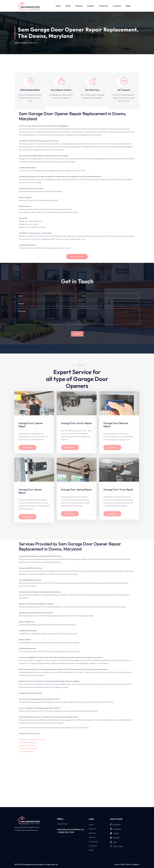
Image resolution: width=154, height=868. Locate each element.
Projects (91, 6)
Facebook (115, 825)
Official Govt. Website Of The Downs (32, 739)
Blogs (128, 6)
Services (79, 6)
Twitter (114, 833)
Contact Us (103, 6)
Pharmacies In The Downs (28, 748)
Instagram (116, 829)
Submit (79, 334)
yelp (113, 842)
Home (58, 6)
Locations (117, 6)
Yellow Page (117, 846)
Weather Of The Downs (28, 745)
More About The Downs (28, 742)
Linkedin (115, 838)
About (68, 6)
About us (92, 829)
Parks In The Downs (26, 751)
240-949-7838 (77, 257)
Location (24, 43)
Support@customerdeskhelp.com (71, 829)
